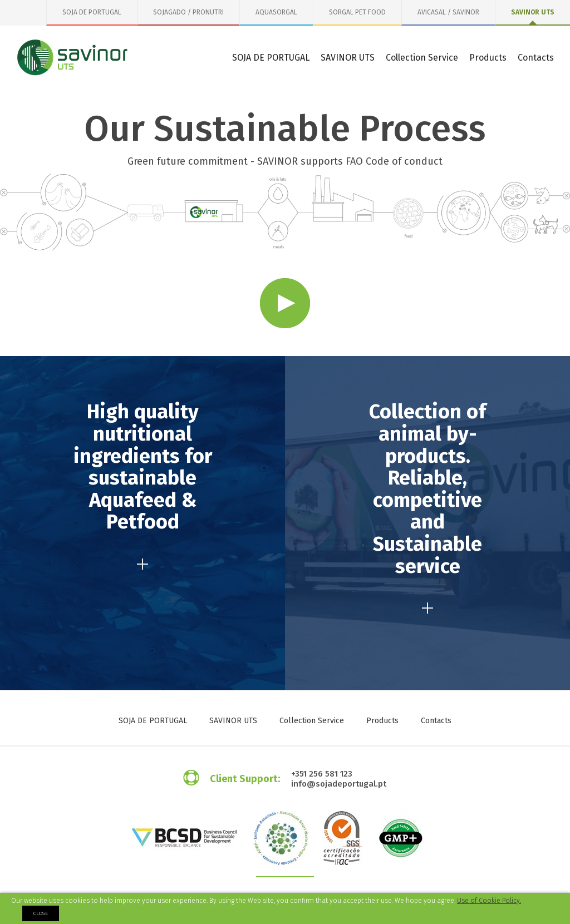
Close (41, 913)
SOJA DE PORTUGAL (92, 12)
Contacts (536, 58)
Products (488, 58)
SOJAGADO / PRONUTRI (188, 12)
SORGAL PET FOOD (357, 12)
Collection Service (422, 58)
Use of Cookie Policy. (489, 901)
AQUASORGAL (276, 12)
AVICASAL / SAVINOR (448, 12)
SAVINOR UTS (533, 12)
